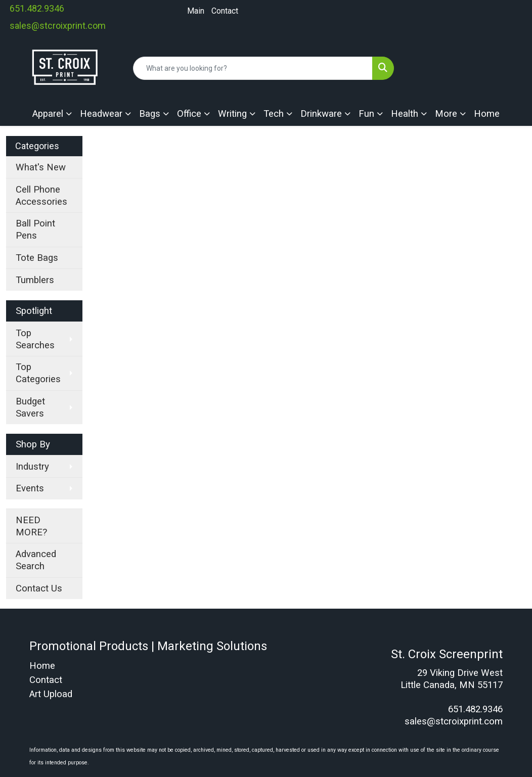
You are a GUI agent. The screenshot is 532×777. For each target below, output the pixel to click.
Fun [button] (366, 114)
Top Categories (38, 373)
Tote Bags (37, 258)
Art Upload (51, 694)
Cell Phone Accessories (41, 196)
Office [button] (189, 114)
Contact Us (39, 588)
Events (30, 488)
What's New (41, 167)
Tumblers (35, 280)
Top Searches (35, 339)
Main (196, 11)
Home (487, 114)
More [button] (446, 114)
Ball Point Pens (35, 230)
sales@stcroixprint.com (58, 26)
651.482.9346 (37, 8)
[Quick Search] (253, 68)
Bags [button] (150, 114)
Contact (225, 11)
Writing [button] (232, 114)
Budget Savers (30, 407)
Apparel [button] (48, 114)
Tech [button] (274, 114)
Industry (32, 467)
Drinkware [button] (321, 114)
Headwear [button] (101, 114)
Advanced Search (36, 560)
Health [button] (405, 114)
